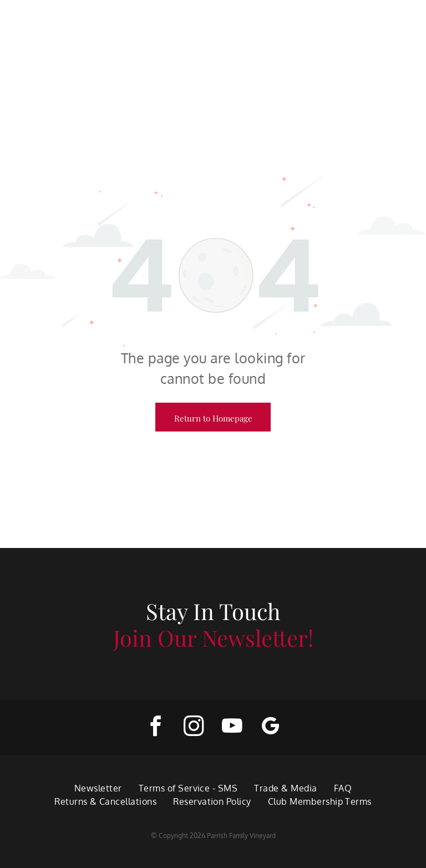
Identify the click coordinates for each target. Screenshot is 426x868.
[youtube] (232, 728)
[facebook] (156, 728)
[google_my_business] (270, 728)
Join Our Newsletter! (213, 638)
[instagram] (194, 728)
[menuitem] (98, 788)
